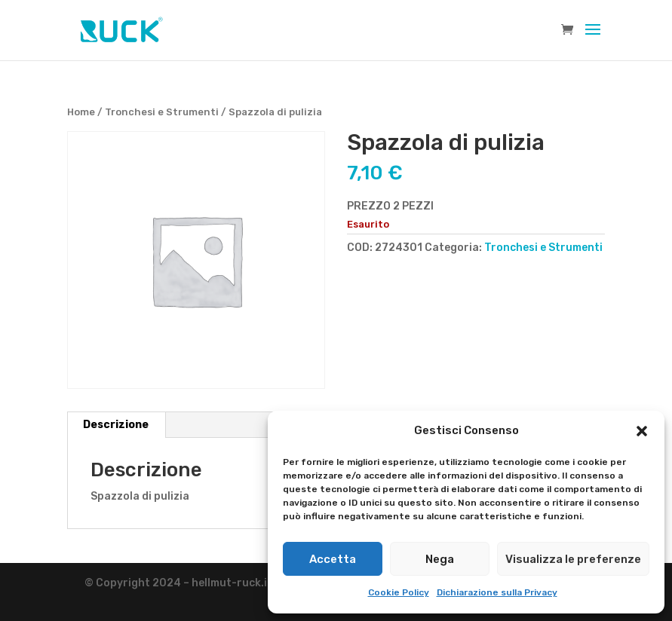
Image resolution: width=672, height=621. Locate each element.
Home (81, 112)
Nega (440, 559)
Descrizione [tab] (116, 425)
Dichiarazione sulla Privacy (497, 592)
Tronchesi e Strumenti (162, 112)
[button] (642, 431)
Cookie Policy (399, 592)
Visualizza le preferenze (573, 559)
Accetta (333, 559)
